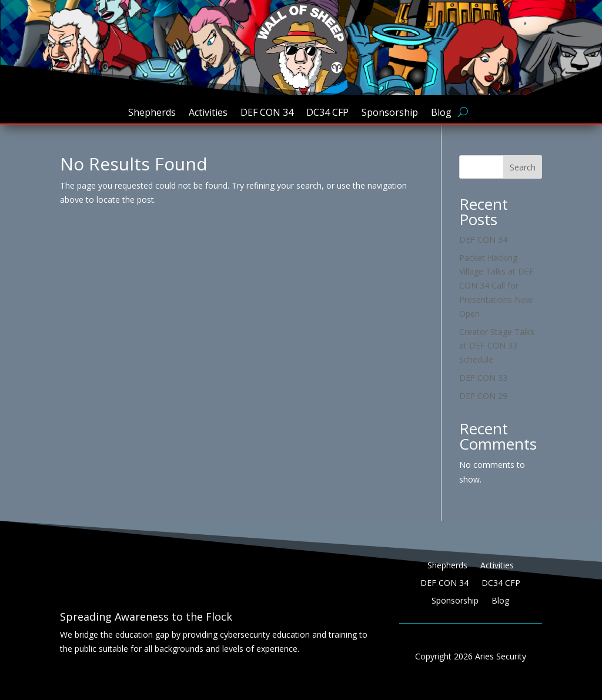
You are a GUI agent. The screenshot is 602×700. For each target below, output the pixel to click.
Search (523, 167)
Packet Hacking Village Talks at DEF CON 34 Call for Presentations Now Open (496, 286)
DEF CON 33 (483, 378)
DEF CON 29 (483, 396)
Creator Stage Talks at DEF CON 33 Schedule (497, 346)
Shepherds (152, 113)
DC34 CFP (327, 113)
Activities (208, 113)
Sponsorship (390, 113)
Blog (441, 113)
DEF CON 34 (267, 113)
